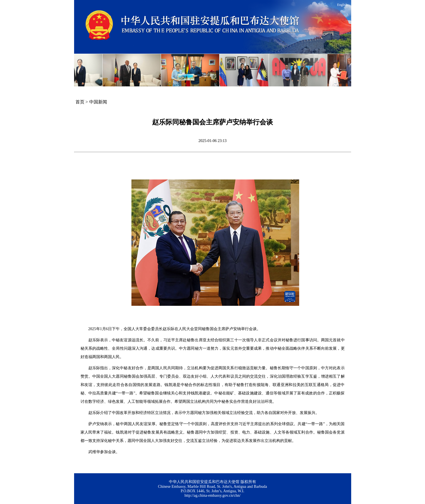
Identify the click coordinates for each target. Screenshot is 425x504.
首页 (80, 102)
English (342, 5)
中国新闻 (98, 102)
